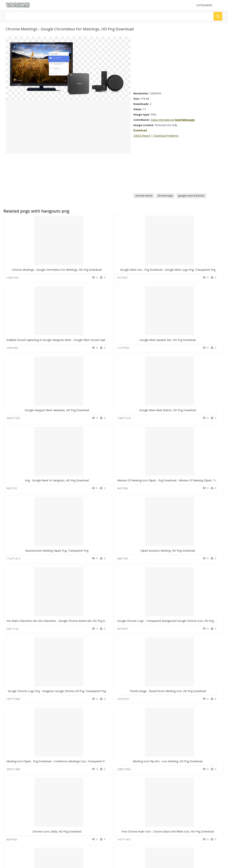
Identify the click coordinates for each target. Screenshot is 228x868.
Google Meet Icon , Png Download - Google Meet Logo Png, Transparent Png (110, 270)
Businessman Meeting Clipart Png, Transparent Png (38, 410)
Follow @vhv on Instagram (24, 816)
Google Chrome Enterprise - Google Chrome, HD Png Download (157, 621)
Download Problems (166, 136)
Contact (120, 790)
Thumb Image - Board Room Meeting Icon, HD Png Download (100, 480)
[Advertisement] (178, 63)
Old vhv (120, 806)
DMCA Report (142, 136)
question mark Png (151, 735)
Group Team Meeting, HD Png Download (87, 621)
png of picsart (123, 721)
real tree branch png (126, 726)
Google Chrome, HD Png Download (87, 761)
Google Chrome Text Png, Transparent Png (33, 761)
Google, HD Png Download (87, 691)
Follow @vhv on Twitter (22, 820)
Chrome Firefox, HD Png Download (143, 551)
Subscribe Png (149, 721)
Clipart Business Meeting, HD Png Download (89, 410)
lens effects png (124, 749)
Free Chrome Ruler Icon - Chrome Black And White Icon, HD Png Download (108, 551)
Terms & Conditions (127, 802)
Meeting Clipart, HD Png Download (31, 621)
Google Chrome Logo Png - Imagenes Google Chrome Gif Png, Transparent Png (55, 480)
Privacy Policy (123, 799)
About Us (121, 793)
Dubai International (162, 120)
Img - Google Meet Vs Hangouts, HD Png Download (150, 340)
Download (140, 130)
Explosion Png (149, 730)
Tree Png (146, 712)
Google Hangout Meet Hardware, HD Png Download (39, 340)
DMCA (120, 796)
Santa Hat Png (148, 740)
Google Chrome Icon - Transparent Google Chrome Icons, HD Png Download (165, 691)
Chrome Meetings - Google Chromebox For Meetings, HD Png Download (51, 270)
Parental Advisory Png (153, 726)
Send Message (185, 120)
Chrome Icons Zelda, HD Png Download (31, 551)
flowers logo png (125, 717)
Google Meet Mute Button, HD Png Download (91, 340)
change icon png (124, 712)
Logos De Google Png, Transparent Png (31, 691)
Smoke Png (147, 717)
